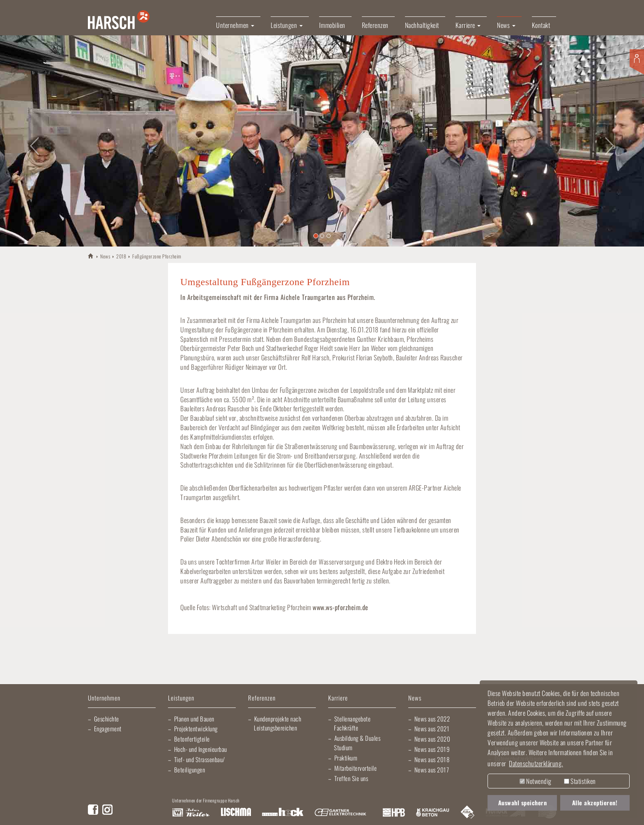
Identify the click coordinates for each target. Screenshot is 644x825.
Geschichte (107, 719)
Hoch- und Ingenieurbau (201, 749)
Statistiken (580, 781)
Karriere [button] (468, 25)
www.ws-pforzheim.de (340, 607)
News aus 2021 (432, 728)
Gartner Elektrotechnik (340, 813)
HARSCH (91, 256)
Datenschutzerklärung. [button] (536, 763)
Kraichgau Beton (433, 813)
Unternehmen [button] (235, 25)
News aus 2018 (432, 759)
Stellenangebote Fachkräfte (352, 723)
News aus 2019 (432, 749)
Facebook (93, 810)
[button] (32, 141)
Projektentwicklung (196, 728)
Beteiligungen (190, 770)
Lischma (236, 813)
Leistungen (181, 698)
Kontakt (541, 25)
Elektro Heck (283, 813)
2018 (121, 256)
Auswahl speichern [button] (523, 803)
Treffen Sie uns (351, 778)
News (105, 256)
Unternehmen (104, 698)
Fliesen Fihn (468, 813)
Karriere (338, 698)
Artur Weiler (191, 813)
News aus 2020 (432, 739)
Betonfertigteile (192, 739)
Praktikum (346, 758)
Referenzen (375, 25)
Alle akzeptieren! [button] (595, 803)
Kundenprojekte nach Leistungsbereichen (277, 723)
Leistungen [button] (287, 25)
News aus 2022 (432, 719)
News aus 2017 (432, 770)
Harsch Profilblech (394, 813)
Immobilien (332, 25)
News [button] (506, 25)
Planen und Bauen (194, 719)
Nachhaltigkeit (422, 25)
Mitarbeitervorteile (356, 768)
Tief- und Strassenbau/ (200, 759)
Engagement (108, 728)
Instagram (107, 810)
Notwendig (536, 781)
